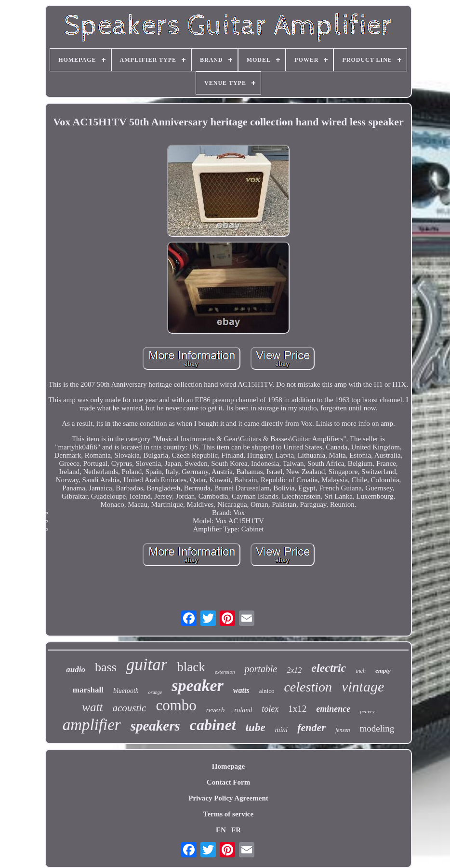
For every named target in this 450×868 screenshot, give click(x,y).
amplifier (92, 725)
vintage (363, 686)
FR (236, 830)
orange (155, 692)
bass (106, 667)
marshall (88, 690)
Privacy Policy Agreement (228, 798)
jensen (343, 730)
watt (92, 707)
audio (76, 670)
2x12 (294, 670)
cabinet (213, 725)
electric (329, 668)
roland (243, 710)
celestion (308, 687)
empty (383, 671)
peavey (367, 711)
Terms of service (228, 814)
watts (241, 690)
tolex (270, 709)
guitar (147, 665)
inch (361, 671)
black (191, 667)
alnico (267, 691)
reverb (216, 710)
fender (311, 727)
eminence (333, 709)
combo (176, 705)
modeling (377, 728)
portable (261, 669)
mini (282, 730)
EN (221, 830)
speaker (198, 685)
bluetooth (126, 691)
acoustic (129, 708)
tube (256, 727)
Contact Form (228, 782)
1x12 (297, 709)
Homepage (228, 766)
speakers (155, 726)
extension (225, 672)
